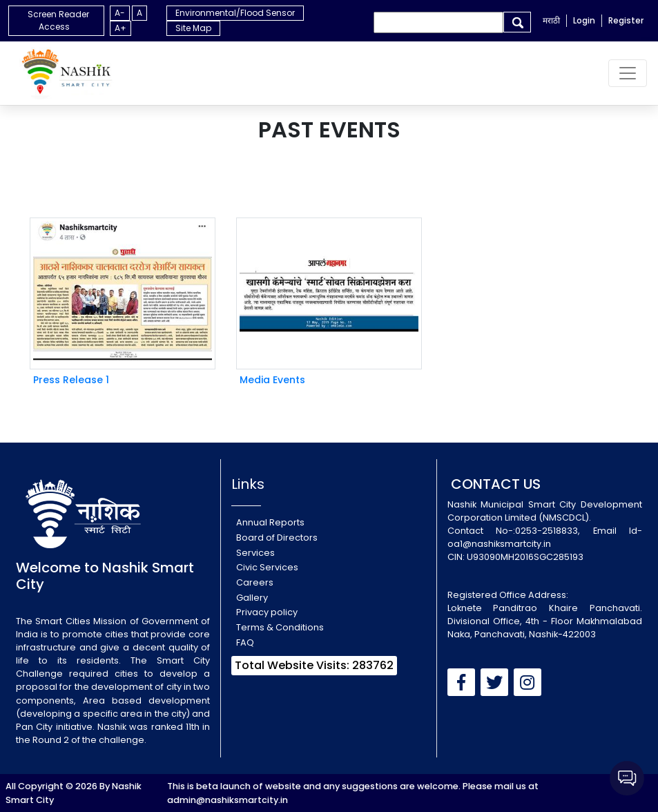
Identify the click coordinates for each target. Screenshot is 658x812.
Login (584, 20)
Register (626, 20)
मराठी (551, 20)
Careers (255, 582)
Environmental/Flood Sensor (235, 13)
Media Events (272, 380)
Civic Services (267, 567)
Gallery (252, 598)
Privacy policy (267, 612)
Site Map (193, 28)
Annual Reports (270, 522)
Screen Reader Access (58, 20)
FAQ (245, 642)
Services (255, 553)
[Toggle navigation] (628, 73)
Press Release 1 (71, 380)
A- (120, 13)
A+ (120, 28)
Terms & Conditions (280, 627)
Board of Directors (277, 538)
